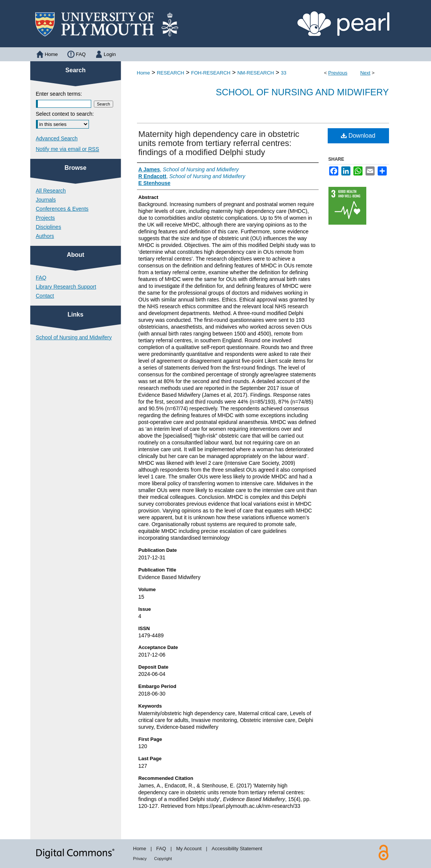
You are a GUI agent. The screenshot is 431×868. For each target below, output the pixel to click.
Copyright (163, 859)
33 (283, 73)
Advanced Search (57, 138)
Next (365, 73)
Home (144, 73)
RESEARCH (170, 73)
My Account (189, 849)
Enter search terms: (59, 94)
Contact (45, 296)
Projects (46, 218)
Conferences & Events (62, 209)
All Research (51, 191)
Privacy (140, 859)
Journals (46, 200)
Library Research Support (66, 287)
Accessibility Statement (237, 849)
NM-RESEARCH (256, 73)
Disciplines (49, 227)
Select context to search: (65, 114)
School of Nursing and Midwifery (302, 92)
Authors (45, 236)
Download (358, 136)
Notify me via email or (68, 149)
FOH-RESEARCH (211, 73)
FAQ (41, 278)
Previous (338, 73)
